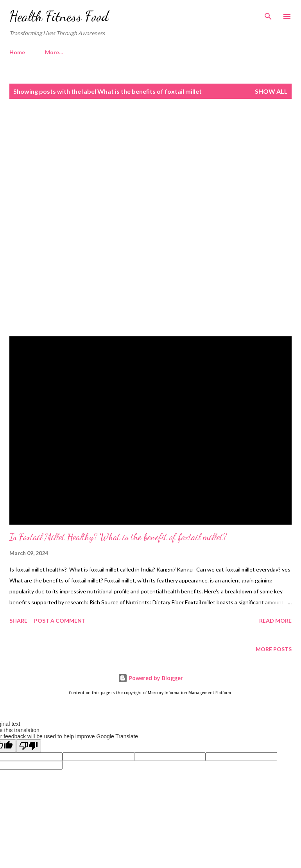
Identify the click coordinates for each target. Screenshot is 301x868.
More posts (274, 649)
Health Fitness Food (59, 16)
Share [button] (18, 621)
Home (17, 52)
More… (54, 52)
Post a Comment (60, 621)
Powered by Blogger (150, 678)
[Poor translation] (29, 746)
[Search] (268, 14)
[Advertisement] (150, 172)
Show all (271, 91)
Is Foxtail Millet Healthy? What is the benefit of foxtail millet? (118, 537)
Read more (275, 621)
